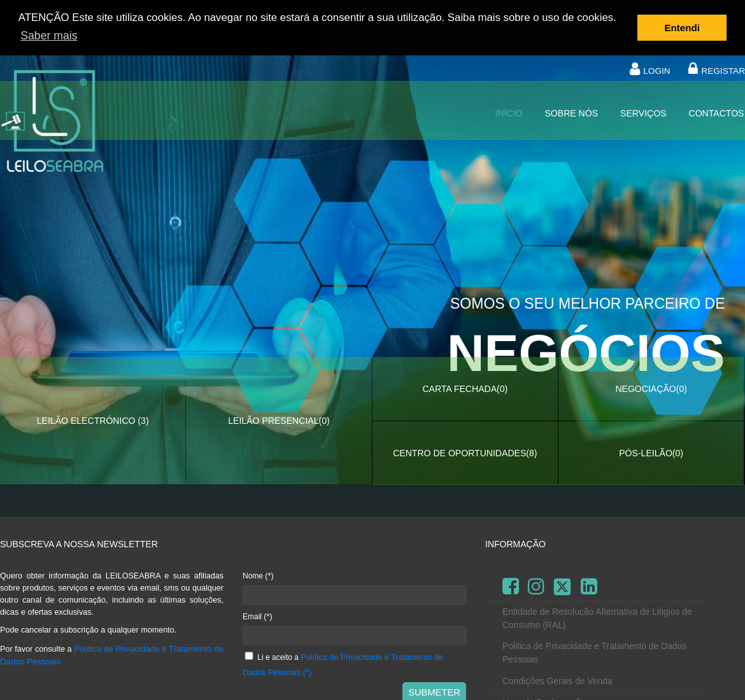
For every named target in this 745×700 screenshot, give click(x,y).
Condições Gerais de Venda (557, 680)
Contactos (717, 113)
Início (508, 113)
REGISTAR (723, 70)
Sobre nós (571, 113)
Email (258, 615)
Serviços (643, 113)
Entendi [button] (682, 28)
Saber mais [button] (49, 36)
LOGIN (656, 70)
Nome (258, 575)
